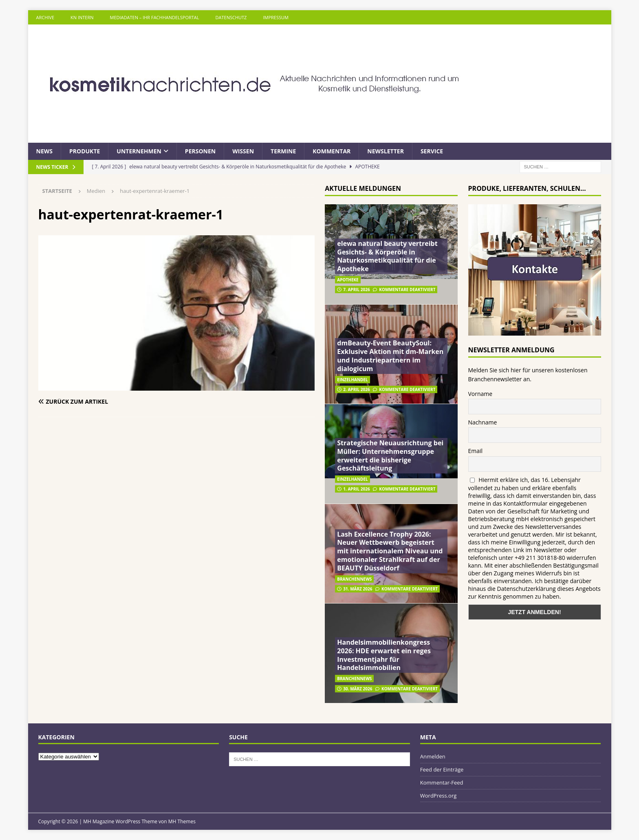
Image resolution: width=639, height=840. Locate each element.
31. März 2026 (358, 589)
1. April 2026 (356, 489)
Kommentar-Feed (442, 783)
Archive (45, 17)
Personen (200, 151)
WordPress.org (438, 796)
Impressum (275, 17)
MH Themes (182, 821)
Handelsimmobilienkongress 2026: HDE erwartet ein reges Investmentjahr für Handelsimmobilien (384, 655)
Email (476, 451)
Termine (283, 151)
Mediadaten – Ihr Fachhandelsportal (155, 17)
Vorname (480, 394)
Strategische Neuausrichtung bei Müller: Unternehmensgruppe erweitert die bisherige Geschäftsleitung (390, 455)
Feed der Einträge (442, 769)
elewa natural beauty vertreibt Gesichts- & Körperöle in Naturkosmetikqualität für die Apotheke (387, 256)
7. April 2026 (356, 290)
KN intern (82, 17)
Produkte (85, 151)
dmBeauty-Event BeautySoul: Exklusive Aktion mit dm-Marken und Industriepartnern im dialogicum (390, 356)
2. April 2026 (356, 389)
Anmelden (433, 756)
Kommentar (332, 151)
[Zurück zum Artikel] (106, 402)
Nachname (483, 422)
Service (432, 151)
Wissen (243, 151)
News (44, 151)
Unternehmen (139, 151)
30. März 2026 (358, 689)
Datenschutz (231, 17)
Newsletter (386, 151)
